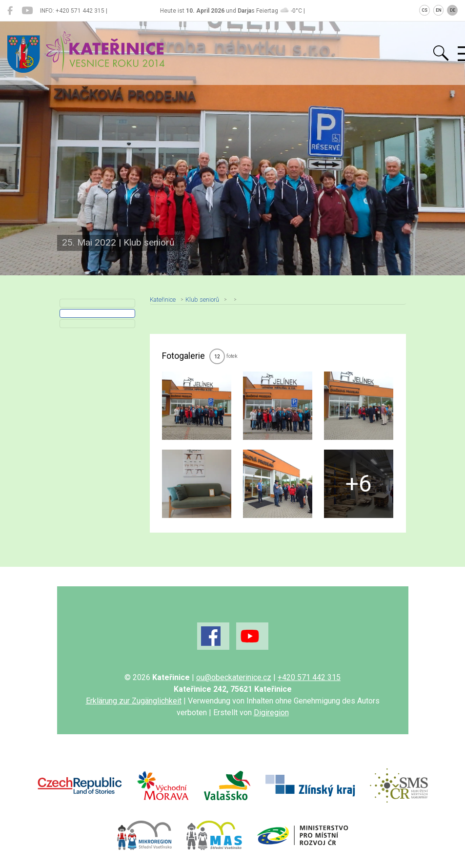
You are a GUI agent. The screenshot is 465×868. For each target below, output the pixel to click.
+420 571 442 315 (309, 677)
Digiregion (271, 713)
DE (453, 10)
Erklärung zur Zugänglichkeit (134, 701)
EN (439, 10)
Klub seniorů (202, 300)
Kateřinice (163, 300)
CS (425, 10)
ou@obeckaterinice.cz (234, 677)
